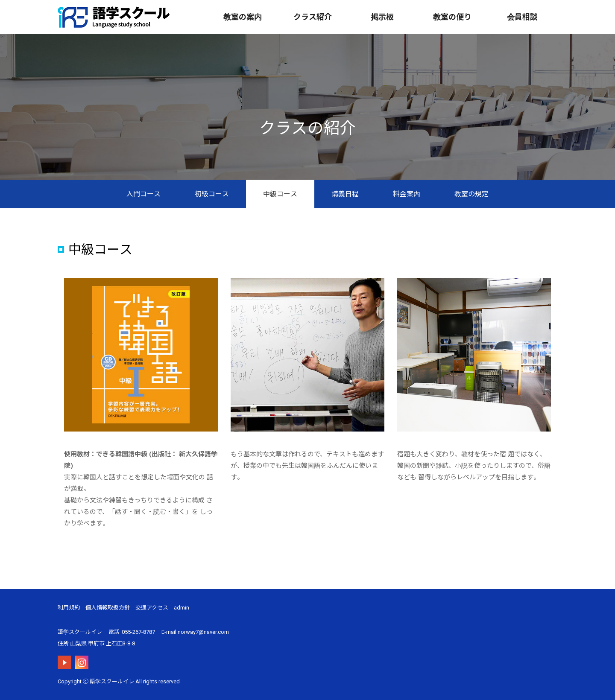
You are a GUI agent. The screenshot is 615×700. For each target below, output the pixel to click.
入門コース (143, 194)
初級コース (212, 194)
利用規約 (69, 608)
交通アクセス (152, 608)
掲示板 (382, 17)
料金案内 (407, 194)
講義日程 (345, 194)
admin (182, 608)
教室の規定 (471, 194)
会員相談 (522, 17)
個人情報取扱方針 (108, 608)
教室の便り (452, 17)
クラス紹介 (313, 17)
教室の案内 (243, 17)
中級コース (280, 194)
